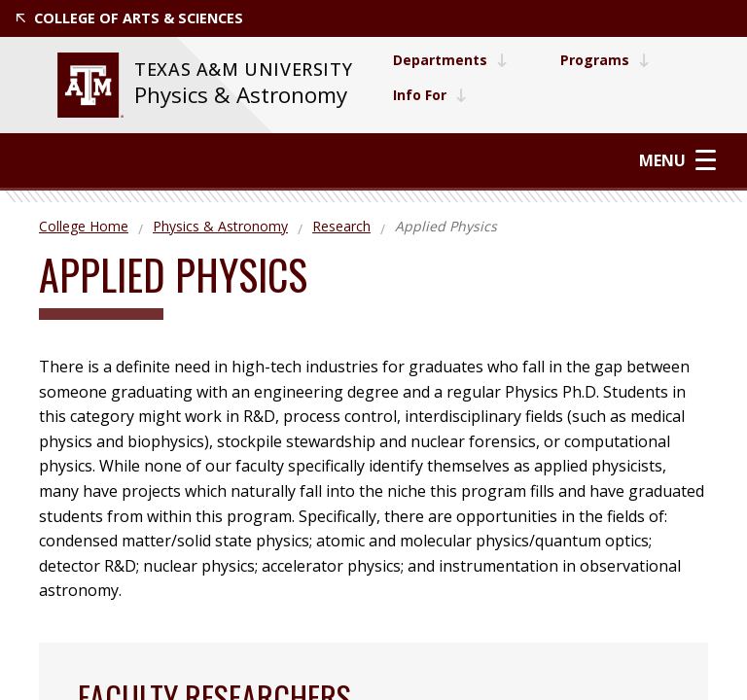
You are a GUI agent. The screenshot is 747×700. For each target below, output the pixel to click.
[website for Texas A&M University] (90, 85)
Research (341, 226)
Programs (605, 60)
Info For (430, 95)
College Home (84, 226)
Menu (677, 160)
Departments (450, 60)
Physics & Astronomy (241, 95)
